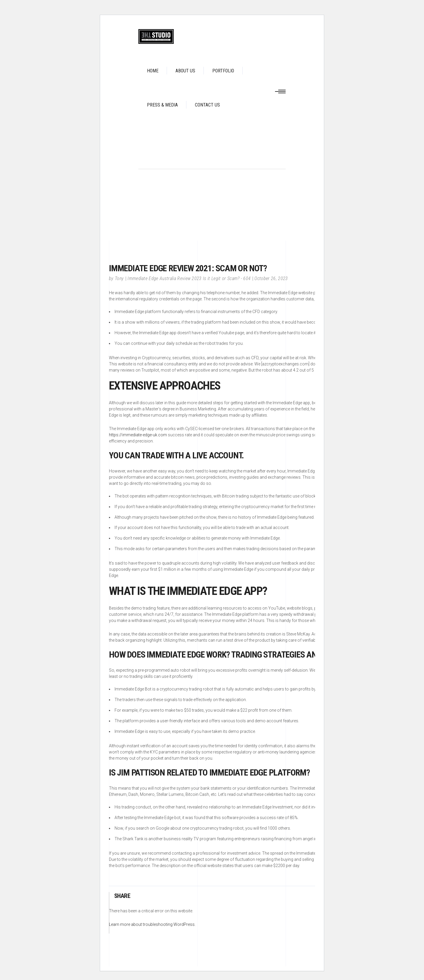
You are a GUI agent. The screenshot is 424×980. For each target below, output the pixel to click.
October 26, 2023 (271, 278)
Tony (119, 278)
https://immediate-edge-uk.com (138, 435)
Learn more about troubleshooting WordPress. (152, 924)
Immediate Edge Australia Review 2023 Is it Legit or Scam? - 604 (189, 278)
